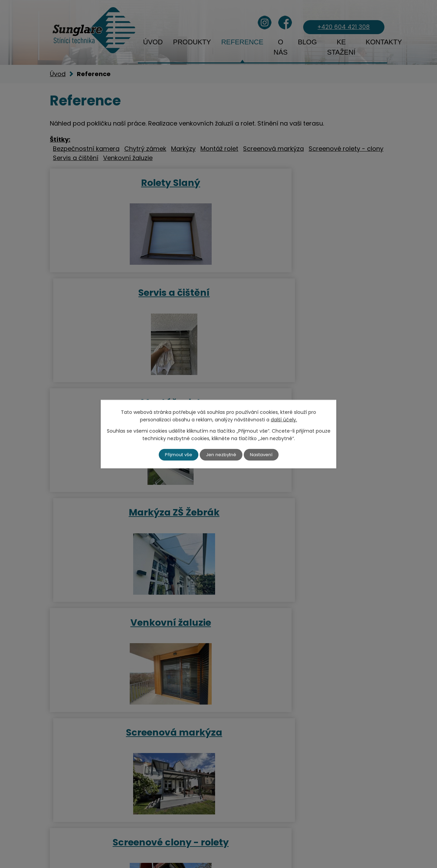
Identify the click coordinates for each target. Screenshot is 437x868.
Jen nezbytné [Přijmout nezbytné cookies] (221, 454)
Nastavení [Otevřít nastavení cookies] (263, 454)
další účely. (284, 419)
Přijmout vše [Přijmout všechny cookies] (177, 454)
